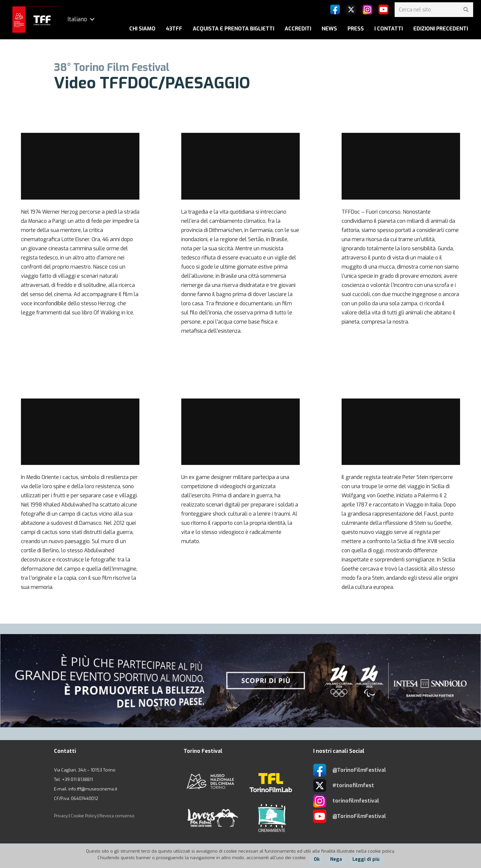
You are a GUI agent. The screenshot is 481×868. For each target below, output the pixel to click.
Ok (317, 859)
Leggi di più (366, 859)
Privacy (61, 816)
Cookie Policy (84, 816)
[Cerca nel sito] (434, 10)
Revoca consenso (117, 816)
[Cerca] (466, 10)
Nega (336, 859)
